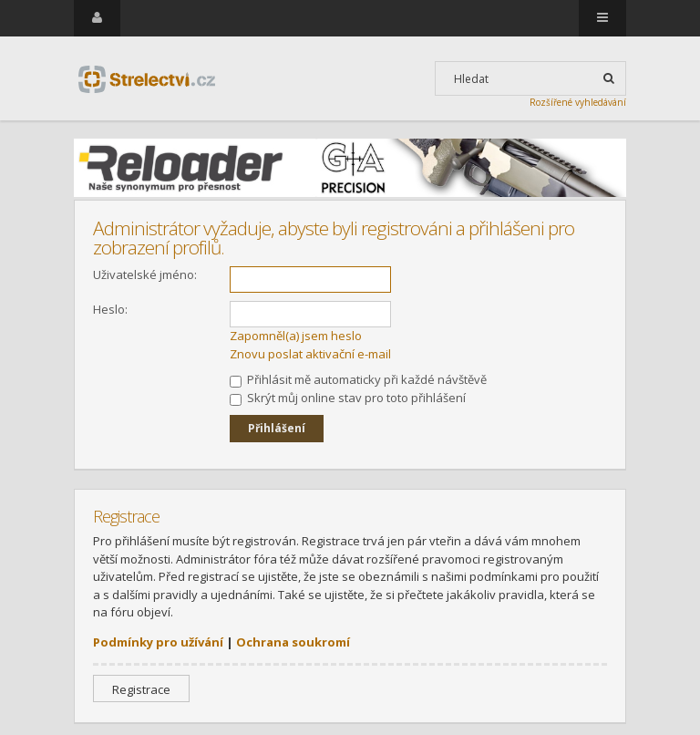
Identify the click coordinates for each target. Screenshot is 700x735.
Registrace (141, 689)
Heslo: (110, 309)
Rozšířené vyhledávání (578, 102)
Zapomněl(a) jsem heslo (296, 336)
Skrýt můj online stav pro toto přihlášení (348, 398)
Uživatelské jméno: (145, 274)
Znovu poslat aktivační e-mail (310, 354)
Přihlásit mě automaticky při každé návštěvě (358, 379)
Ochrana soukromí (293, 642)
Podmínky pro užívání (158, 642)
